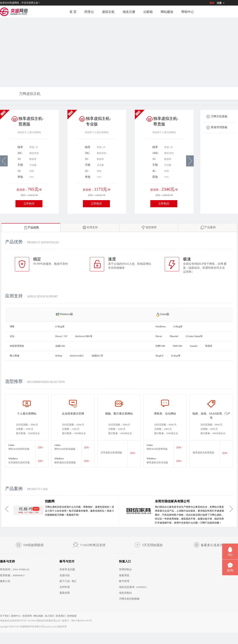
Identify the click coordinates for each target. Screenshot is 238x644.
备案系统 (124, 575)
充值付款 (65, 575)
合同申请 (65, 587)
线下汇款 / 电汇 (68, 581)
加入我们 (50, 616)
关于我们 (5, 616)
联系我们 (61, 616)
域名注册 (129, 12)
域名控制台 (125, 593)
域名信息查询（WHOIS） (134, 587)
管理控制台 (125, 569)
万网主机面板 (219, 116)
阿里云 (89, 12)
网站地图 (38, 616)
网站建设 (167, 12)
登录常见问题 (67, 569)
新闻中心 (16, 616)
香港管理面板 (219, 127)
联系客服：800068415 (12, 575)
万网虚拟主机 (30, 94)
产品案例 (208, 228)
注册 (219, 3)
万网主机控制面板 (129, 599)
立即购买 (29, 204)
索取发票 (65, 593)
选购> (41, 447)
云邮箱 (148, 12)
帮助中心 (188, 12)
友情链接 (72, 616)
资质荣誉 (27, 616)
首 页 (73, 12)
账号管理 (124, 581)
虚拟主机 (108, 12)
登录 (212, 3)
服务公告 (5, 581)
